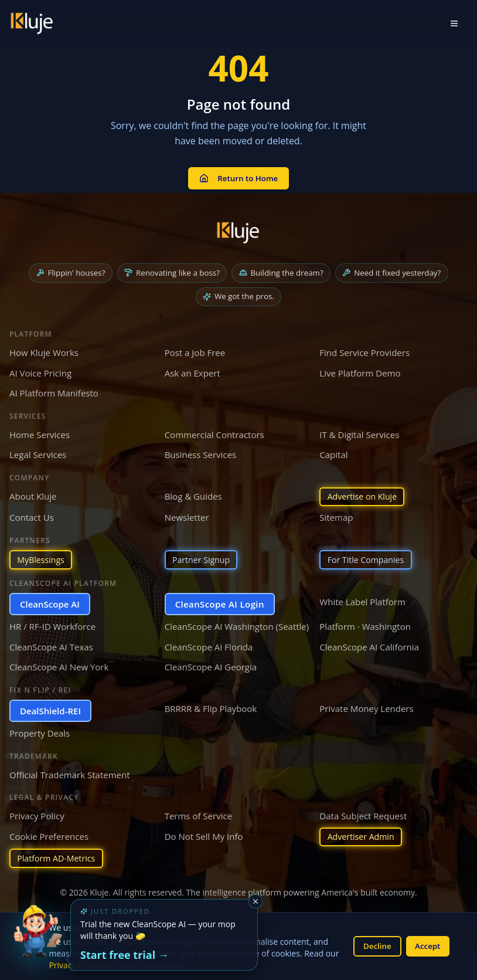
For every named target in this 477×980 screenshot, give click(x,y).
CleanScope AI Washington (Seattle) (237, 625)
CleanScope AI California (369, 645)
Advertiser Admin (363, 835)
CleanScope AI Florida (209, 645)
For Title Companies (368, 557)
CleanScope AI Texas (51, 645)
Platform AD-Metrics (59, 858)
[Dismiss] (255, 901)
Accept (426, 946)
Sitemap (336, 514)
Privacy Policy (37, 814)
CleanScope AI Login (220, 602)
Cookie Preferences (49, 834)
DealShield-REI (50, 708)
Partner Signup (203, 557)
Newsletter (187, 514)
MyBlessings (42, 557)
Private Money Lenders (366, 706)
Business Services (200, 450)
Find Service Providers (364, 348)
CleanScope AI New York (59, 665)
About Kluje (33, 492)
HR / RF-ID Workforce (52, 625)
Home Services (40, 430)
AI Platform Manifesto (54, 389)
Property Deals (40, 731)
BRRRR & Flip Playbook (211, 706)
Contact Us (32, 514)
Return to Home (238, 175)
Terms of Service (198, 814)
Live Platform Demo (360, 369)
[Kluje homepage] (238, 227)
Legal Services (38, 450)
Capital (333, 450)
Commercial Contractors (214, 430)
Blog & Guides (193, 492)
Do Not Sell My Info (204, 834)
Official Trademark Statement (70, 772)
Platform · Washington (365, 625)
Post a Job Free (195, 348)
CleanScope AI (50, 602)
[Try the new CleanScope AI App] (38, 942)
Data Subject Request (363, 814)
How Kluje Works (44, 348)
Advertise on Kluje (364, 493)
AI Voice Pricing (40, 369)
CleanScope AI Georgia (211, 665)
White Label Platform (362, 599)
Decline (373, 946)
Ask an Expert (192, 369)
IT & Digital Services (359, 430)
